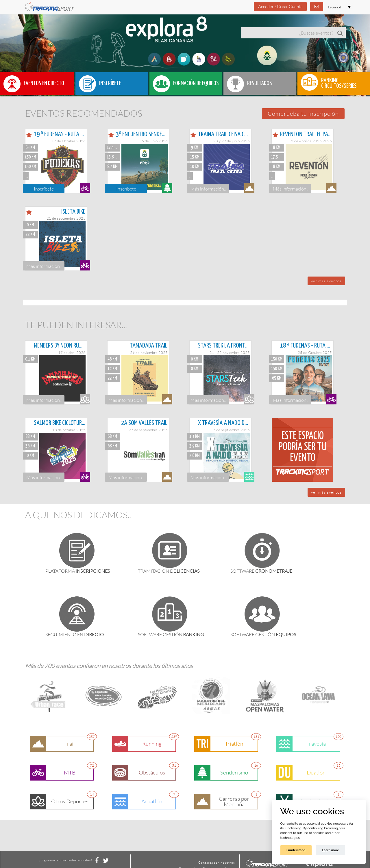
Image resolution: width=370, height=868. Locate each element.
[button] (303, 114)
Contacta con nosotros (217, 863)
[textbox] (288, 33)
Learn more (330, 850)
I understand (296, 850)
